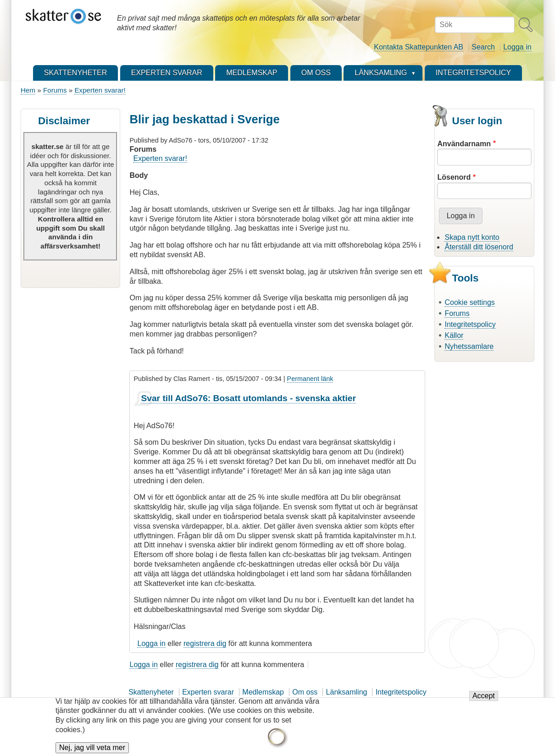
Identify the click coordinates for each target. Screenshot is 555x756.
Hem (28, 90)
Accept (484, 698)
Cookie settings (469, 302)
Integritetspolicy (470, 324)
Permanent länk (310, 379)
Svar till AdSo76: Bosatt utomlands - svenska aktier (248, 398)
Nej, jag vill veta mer (92, 749)
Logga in (517, 47)
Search (483, 47)
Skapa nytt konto (472, 237)
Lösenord (454, 177)
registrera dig (205, 643)
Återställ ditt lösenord (479, 247)
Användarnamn (464, 144)
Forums (55, 90)
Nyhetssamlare (469, 346)
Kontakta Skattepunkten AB (419, 47)
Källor (454, 335)
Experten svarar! (100, 90)
